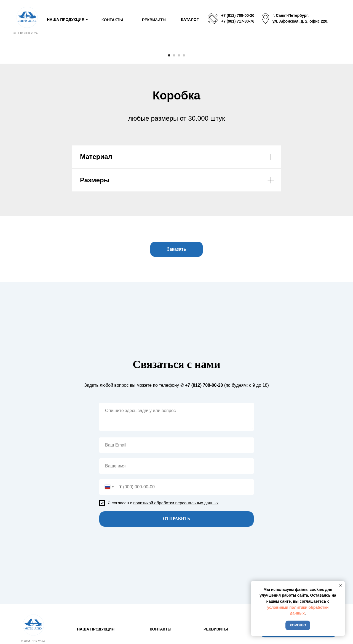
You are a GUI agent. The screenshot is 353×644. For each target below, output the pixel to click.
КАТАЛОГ (190, 20)
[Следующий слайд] (268, 102)
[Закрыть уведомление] (341, 585)
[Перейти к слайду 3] (179, 165)
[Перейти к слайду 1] (169, 165)
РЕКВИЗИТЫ (154, 20)
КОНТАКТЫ (112, 20)
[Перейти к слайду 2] (174, 165)
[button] (176, 359)
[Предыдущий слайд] (85, 102)
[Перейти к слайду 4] (184, 165)
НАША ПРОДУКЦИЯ (66, 20)
